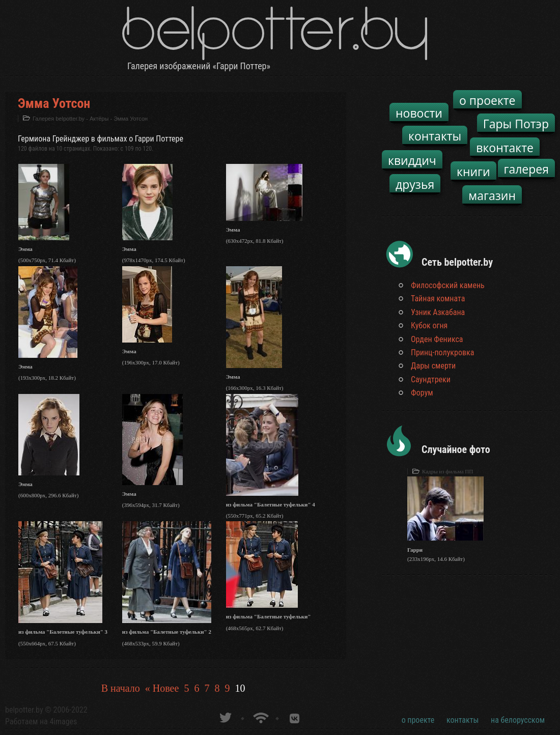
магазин (492, 195)
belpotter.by (24, 710)
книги (473, 172)
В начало (121, 688)
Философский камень (448, 285)
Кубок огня (429, 326)
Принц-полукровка (442, 352)
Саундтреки (431, 379)
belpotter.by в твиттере (225, 716)
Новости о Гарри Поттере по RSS (260, 716)
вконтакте (505, 148)
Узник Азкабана (438, 312)
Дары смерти (433, 366)
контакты (435, 136)
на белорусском (518, 720)
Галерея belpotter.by (59, 119)
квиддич (412, 160)
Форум (422, 393)
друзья (415, 184)
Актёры (99, 119)
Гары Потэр (516, 124)
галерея (527, 169)
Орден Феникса (437, 339)
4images (63, 722)
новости (419, 113)
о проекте (487, 100)
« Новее (162, 688)
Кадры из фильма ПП (447, 471)
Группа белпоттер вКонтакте (295, 716)
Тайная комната (438, 299)
